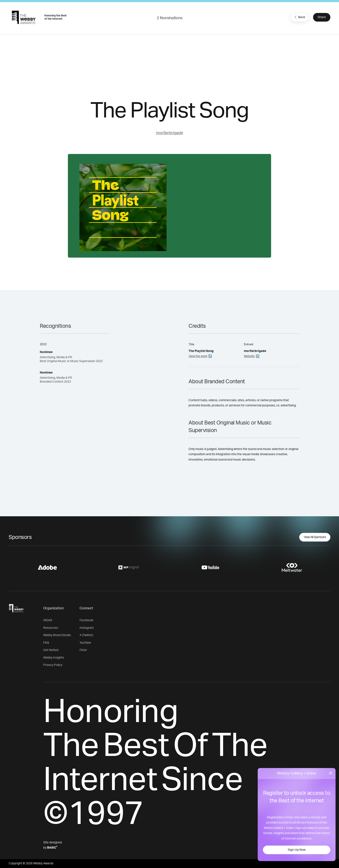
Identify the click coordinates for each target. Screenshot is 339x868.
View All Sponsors (315, 537)
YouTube (85, 643)
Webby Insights (54, 658)
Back (299, 17)
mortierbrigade (170, 133)
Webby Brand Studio (57, 635)
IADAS (48, 620)
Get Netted (51, 650)
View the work (198, 356)
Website (249, 356)
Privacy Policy (53, 665)
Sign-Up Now (297, 850)
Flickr (83, 650)
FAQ (46, 643)
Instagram (87, 628)
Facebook (86, 620)
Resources (51, 628)
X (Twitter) (86, 635)
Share (322, 17)
